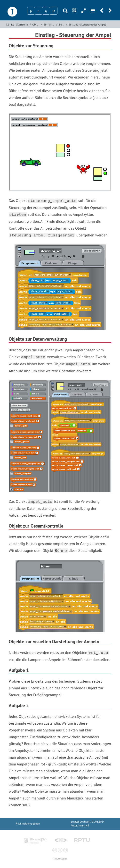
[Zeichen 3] (46, 11)
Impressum (60, 859)
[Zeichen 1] (31, 11)
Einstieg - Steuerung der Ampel (87, 24)
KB (87, 826)
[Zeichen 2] (39, 11)
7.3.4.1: (11, 24)
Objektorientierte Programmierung (36, 24)
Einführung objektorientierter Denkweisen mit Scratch (49, 24)
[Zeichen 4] (54, 11)
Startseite (22, 24)
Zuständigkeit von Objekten (62, 24)
